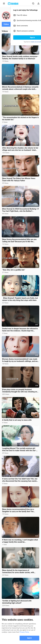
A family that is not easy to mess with (17, 420)
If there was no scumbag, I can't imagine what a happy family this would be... (20, 541)
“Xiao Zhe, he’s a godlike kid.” (14, 270)
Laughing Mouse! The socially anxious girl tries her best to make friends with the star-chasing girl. (19, 449)
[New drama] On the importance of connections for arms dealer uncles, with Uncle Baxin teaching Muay (18, 571)
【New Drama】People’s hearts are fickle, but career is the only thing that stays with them (20, 299)
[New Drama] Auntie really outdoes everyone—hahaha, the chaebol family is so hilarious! (20, 58)
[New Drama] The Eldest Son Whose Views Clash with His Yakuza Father (19, 179)
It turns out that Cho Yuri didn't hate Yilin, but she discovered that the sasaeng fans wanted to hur (20, 480)
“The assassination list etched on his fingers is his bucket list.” (20, 119)
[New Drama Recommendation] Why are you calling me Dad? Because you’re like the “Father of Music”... (19, 241)
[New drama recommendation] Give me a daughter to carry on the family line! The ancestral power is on (18, 510)
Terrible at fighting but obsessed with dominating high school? (17, 602)
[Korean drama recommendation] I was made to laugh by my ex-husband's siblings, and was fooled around (20, 360)
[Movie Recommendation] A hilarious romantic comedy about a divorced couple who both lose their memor (20, 88)
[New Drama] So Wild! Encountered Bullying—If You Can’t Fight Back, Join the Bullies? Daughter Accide (20, 210)
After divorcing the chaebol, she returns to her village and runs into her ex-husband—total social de (20, 149)
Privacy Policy (24, 632)
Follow (6, 24)
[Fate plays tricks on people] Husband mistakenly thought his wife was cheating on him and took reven (20, 391)
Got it (29, 638)
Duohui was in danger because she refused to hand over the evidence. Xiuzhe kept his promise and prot (20, 330)
